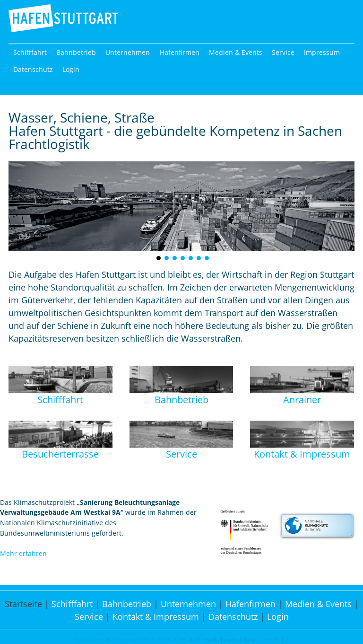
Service (283, 52)
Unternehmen (128, 52)
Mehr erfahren (23, 553)
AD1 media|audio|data (222, 640)
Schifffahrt (30, 52)
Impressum (322, 52)
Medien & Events (236, 52)
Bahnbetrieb (76, 52)
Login (71, 69)
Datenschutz (33, 69)
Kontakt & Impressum (156, 617)
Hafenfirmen (180, 52)
